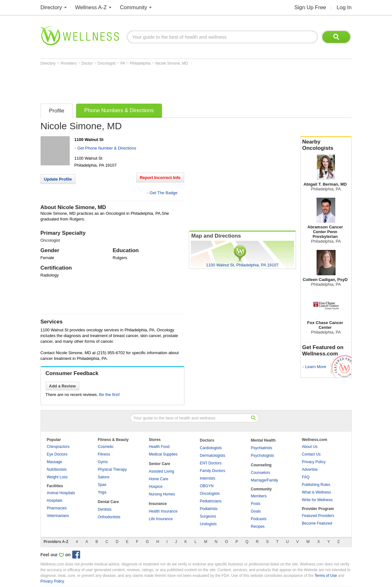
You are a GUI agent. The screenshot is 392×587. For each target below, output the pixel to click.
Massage (55, 462)
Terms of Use (326, 576)
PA (123, 63)
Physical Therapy (112, 469)
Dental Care (109, 502)
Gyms (103, 462)
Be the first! (110, 395)
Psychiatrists (262, 448)
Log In (344, 7)
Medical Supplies (163, 454)
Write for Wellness (317, 500)
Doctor (88, 63)
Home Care (159, 479)
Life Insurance (161, 519)
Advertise (310, 469)
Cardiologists (211, 448)
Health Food (159, 447)
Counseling (261, 465)
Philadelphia (141, 63)
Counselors (261, 473)
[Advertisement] (156, 83)
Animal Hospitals (61, 493)
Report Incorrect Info (160, 178)
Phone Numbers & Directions (119, 110)
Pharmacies (57, 508)
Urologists (208, 524)
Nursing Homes (162, 494)
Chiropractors (58, 447)
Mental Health (263, 440)
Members (259, 496)
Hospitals (55, 501)
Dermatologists (213, 456)
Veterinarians (58, 516)
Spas (102, 485)
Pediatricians (211, 501)
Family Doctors (213, 471)
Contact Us (311, 454)
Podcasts (259, 519)
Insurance (158, 504)
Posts (256, 504)
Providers (69, 63)
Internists (208, 478)
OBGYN (207, 486)
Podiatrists (209, 509)
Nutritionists (57, 469)
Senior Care (160, 464)
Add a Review (63, 386)
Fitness (104, 454)
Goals (256, 511)
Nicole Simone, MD (172, 63)
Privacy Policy (314, 462)
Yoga (102, 492)
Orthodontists (109, 517)
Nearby (326, 145)
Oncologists (210, 494)
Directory (51, 7)
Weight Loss (57, 477)
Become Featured (317, 523)
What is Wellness (317, 492)
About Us (310, 447)
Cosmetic (106, 447)
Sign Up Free (310, 7)
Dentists (105, 509)
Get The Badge (164, 193)
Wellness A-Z (91, 7)
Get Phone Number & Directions (107, 148)
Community (133, 7)
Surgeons (208, 516)
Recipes (258, 526)
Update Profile (58, 179)
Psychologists (263, 456)
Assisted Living (162, 471)
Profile (57, 111)
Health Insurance (163, 511)
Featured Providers (318, 516)
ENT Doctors (211, 463)
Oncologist (107, 63)
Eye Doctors (57, 454)
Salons (104, 477)
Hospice (156, 487)
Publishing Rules (316, 485)
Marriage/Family (265, 480)
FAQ (306, 477)
